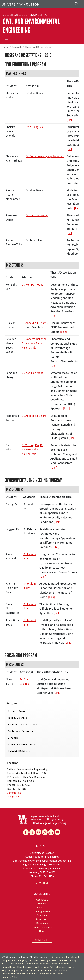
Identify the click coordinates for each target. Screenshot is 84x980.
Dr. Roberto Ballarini (34, 339)
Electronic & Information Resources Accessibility (44, 970)
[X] (32, 832)
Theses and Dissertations (38, 47)
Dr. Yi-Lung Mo (34, 127)
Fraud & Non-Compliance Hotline (42, 964)
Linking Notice (66, 964)
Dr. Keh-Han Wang (37, 215)
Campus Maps (8, 960)
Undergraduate (42, 911)
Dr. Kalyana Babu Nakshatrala (32, 450)
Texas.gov (46, 960)
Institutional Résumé (64, 967)
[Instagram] (45, 832)
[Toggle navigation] (6, 40)
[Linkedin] (51, 832)
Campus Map (14, 793)
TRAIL (5, 964)
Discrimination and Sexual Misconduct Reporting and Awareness (32, 974)
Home (6, 47)
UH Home (56, 957)
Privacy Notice (9, 967)
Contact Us (42, 883)
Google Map (14, 796)
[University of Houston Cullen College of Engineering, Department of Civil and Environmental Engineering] (42, 819)
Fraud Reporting (17, 964)
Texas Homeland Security (64, 960)
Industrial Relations (19, 751)
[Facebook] (26, 832)
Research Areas (16, 711)
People (42, 904)
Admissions (42, 919)
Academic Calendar (72, 957)
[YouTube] (57, 832)
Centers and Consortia (20, 731)
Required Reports (11, 970)
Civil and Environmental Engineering (31, 26)
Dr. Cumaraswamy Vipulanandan (45, 156)
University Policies (11, 977)
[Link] (70, 120)
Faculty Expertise (17, 718)
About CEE (42, 900)
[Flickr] (38, 832)
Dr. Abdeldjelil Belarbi (34, 323)
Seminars (13, 738)
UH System (34, 960)
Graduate (42, 915)
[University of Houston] (21, 4)
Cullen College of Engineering (25, 15)
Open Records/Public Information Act (35, 967)
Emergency (22, 960)
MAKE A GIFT (42, 940)
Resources (42, 923)
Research (17, 47)
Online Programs (42, 927)
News (42, 931)
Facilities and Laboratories (23, 724)
